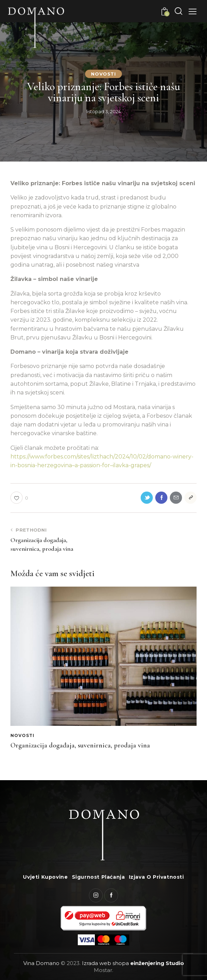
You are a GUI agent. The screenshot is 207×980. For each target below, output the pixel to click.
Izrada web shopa (105, 963)
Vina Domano (41, 963)
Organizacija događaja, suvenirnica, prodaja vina (80, 745)
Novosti (103, 74)
